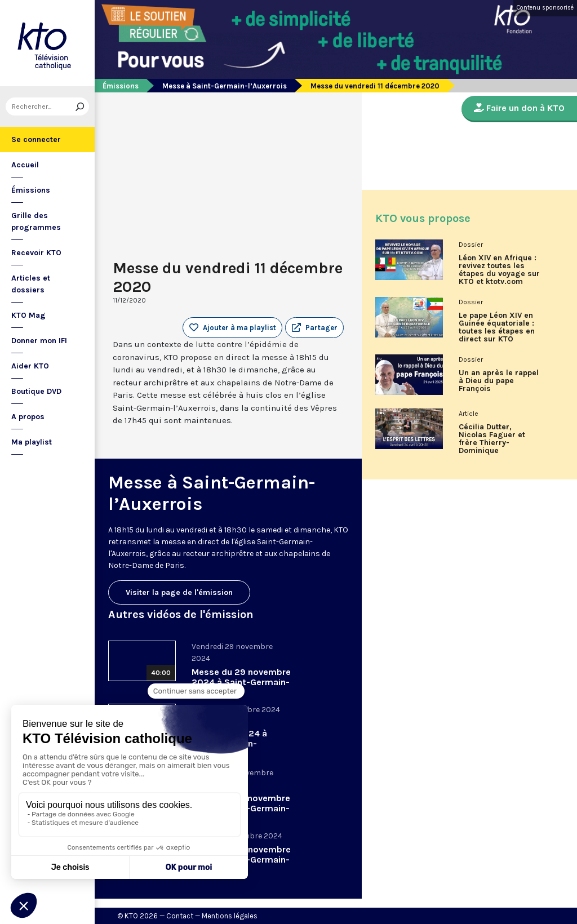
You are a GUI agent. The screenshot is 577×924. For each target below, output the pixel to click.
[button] (314, 328)
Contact (180, 916)
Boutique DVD (36, 391)
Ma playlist (32, 442)
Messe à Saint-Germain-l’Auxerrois (225, 86)
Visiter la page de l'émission (179, 592)
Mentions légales (230, 916)
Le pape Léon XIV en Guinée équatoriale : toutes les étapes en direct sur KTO (497, 327)
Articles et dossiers (31, 284)
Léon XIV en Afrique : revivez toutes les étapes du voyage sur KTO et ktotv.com (499, 270)
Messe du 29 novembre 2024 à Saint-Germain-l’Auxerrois (241, 682)
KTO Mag (28, 315)
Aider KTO (30, 366)
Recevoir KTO (36, 253)
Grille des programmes (36, 221)
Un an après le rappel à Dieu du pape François (499, 381)
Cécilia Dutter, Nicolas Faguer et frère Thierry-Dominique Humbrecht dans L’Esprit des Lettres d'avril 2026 (495, 443)
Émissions (31, 190)
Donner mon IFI (39, 341)
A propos (28, 417)
